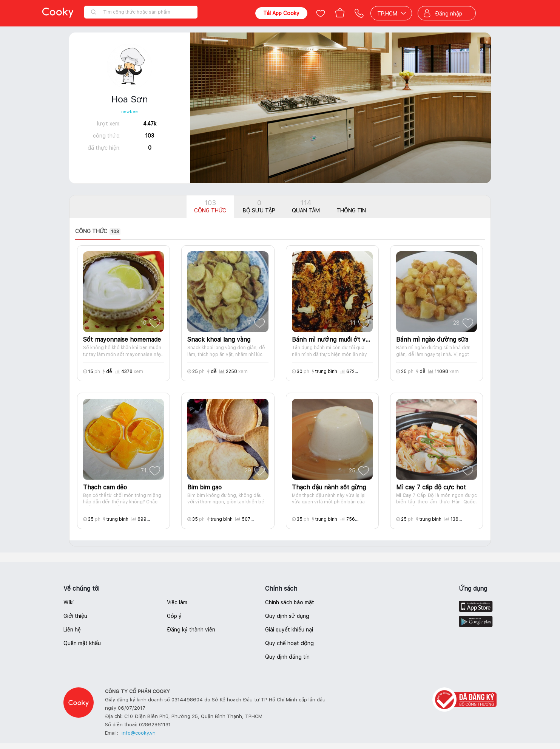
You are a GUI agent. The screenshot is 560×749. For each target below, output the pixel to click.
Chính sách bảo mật (290, 602)
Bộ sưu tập (259, 206)
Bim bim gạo (204, 487)
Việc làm (177, 602)
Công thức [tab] (98, 232)
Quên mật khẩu (82, 643)
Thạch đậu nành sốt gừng (329, 487)
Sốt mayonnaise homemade (122, 340)
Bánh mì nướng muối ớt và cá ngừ (332, 340)
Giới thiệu (75, 616)
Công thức (210, 206)
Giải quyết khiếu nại (289, 630)
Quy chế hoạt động (289, 643)
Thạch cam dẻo (105, 487)
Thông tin (351, 210)
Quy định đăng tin (287, 657)
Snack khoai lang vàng (219, 340)
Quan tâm (306, 206)
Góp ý (174, 616)
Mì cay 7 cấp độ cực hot (431, 487)
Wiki (69, 602)
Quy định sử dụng (287, 616)
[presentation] (103, 232)
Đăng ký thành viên (191, 630)
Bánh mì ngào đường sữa (432, 340)
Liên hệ (72, 630)
